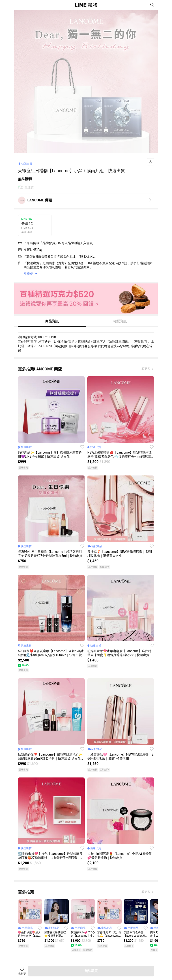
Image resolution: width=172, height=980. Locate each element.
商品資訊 (52, 321)
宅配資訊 (120, 321)
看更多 (146, 369)
